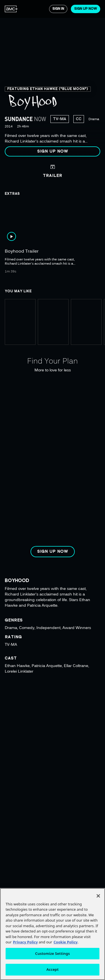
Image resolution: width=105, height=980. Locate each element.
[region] (53, 80)
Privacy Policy (25, 942)
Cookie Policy (66, 942)
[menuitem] (11, 9)
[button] (53, 151)
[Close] (98, 896)
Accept (53, 969)
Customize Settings (53, 953)
